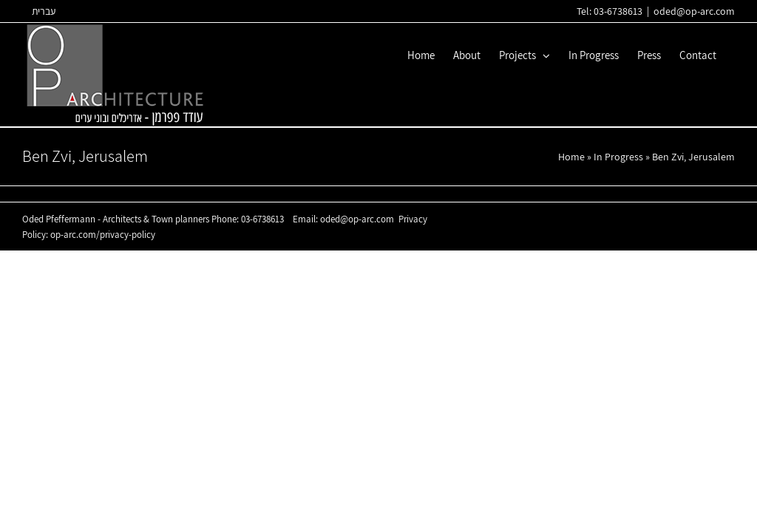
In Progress (618, 157)
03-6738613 (262, 219)
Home (571, 157)
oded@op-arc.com (694, 11)
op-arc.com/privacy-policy (103, 235)
